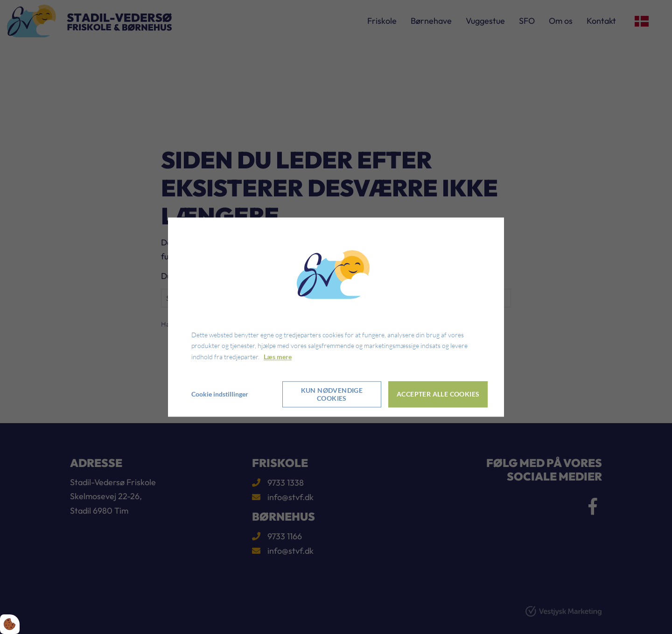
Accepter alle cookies (438, 394)
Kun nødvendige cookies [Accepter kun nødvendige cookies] (332, 394)
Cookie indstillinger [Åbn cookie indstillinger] (220, 394)
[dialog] (336, 317)
